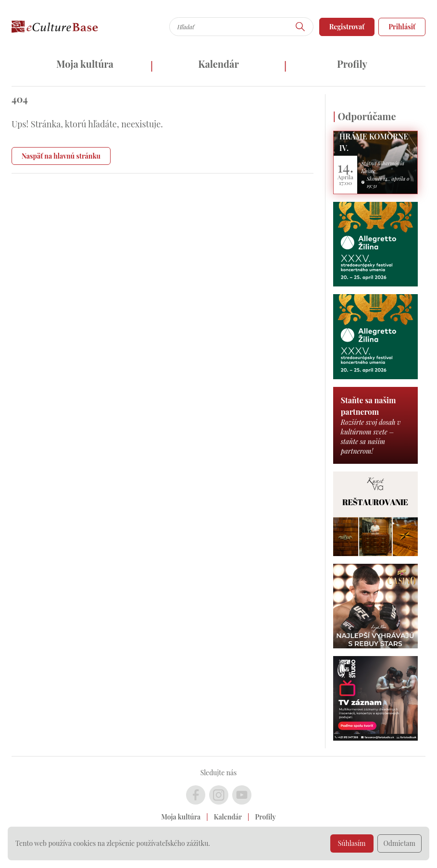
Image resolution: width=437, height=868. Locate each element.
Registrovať (347, 27)
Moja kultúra (85, 64)
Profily (352, 64)
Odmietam (400, 843)
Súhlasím (352, 843)
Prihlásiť (402, 27)
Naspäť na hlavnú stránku (61, 156)
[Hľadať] (300, 27)
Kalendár (218, 64)
